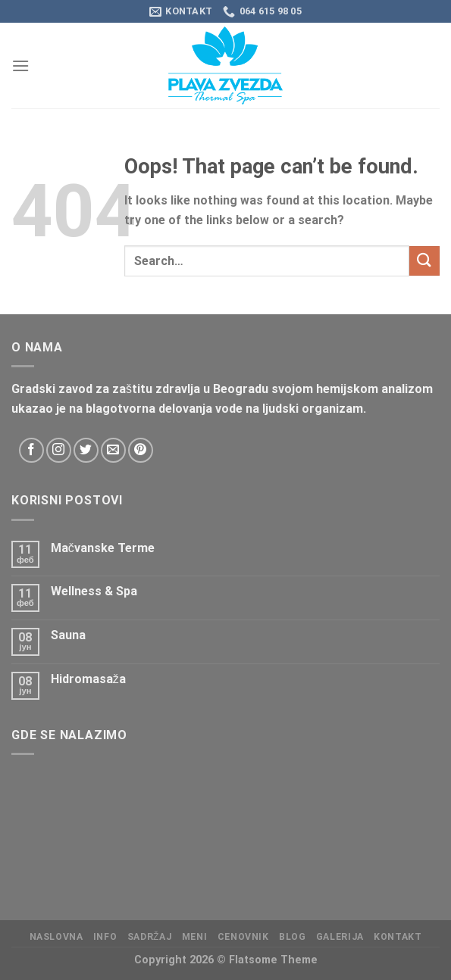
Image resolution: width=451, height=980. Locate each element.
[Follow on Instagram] (59, 450)
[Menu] (20, 66)
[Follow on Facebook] (31, 450)
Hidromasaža (88, 679)
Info (105, 937)
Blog (292, 937)
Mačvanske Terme (103, 548)
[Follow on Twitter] (86, 450)
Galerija (340, 937)
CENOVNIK (243, 937)
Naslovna (56, 937)
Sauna (68, 635)
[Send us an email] (113, 450)
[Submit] (424, 261)
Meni (194, 937)
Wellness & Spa (94, 591)
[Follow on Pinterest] (141, 450)
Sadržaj (150, 937)
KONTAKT (398, 937)
